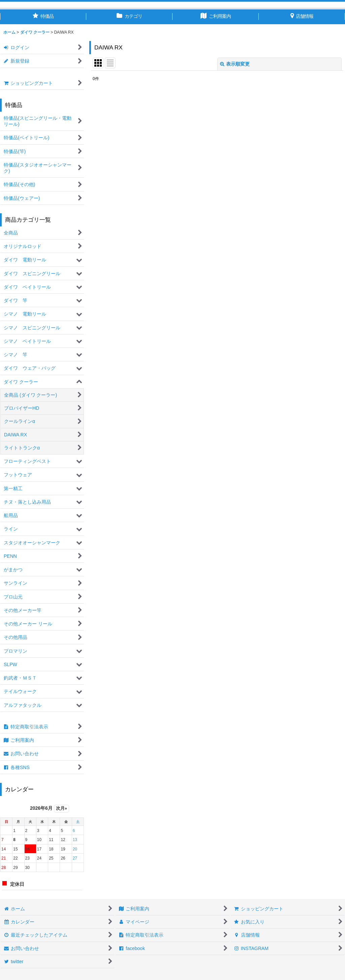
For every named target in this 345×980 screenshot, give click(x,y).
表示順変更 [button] (235, 64)
